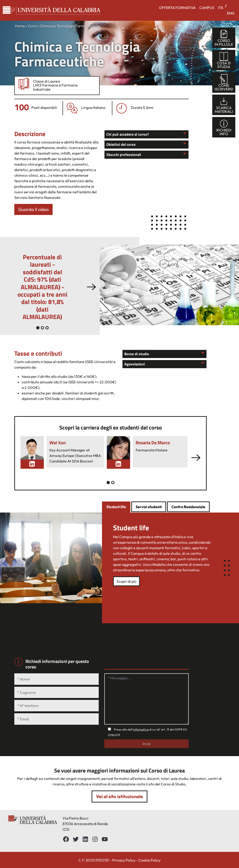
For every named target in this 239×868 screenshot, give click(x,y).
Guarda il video (33, 209)
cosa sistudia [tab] (224, 60)
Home (20, 26)
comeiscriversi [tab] (224, 83)
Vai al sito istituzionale (119, 796)
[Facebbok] (66, 839)
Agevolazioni (135, 364)
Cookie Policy (149, 860)
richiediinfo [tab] (224, 127)
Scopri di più (126, 581)
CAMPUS (207, 8)
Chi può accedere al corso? (128, 134)
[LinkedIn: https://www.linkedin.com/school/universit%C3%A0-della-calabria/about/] (85, 839)
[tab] (116, 507)
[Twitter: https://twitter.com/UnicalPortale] (76, 839)
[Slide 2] (47, 328)
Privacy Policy (124, 860)
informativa (141, 729)
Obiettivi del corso (121, 144)
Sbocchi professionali (124, 155)
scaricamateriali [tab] (224, 105)
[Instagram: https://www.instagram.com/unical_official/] (95, 839)
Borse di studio (137, 354)
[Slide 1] (42, 328)
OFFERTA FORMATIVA (177, 8)
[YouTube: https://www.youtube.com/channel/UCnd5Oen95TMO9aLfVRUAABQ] (105, 839)
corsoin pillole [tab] (224, 38)
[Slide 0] (38, 328)
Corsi (32, 26)
